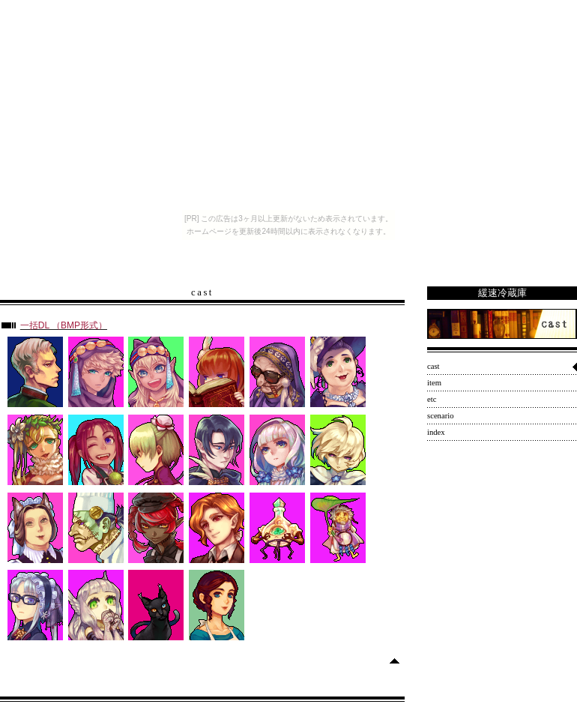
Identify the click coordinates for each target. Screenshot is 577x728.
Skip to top (375, 660)
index (436, 432)
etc (432, 399)
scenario (441, 416)
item (434, 383)
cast (433, 366)
